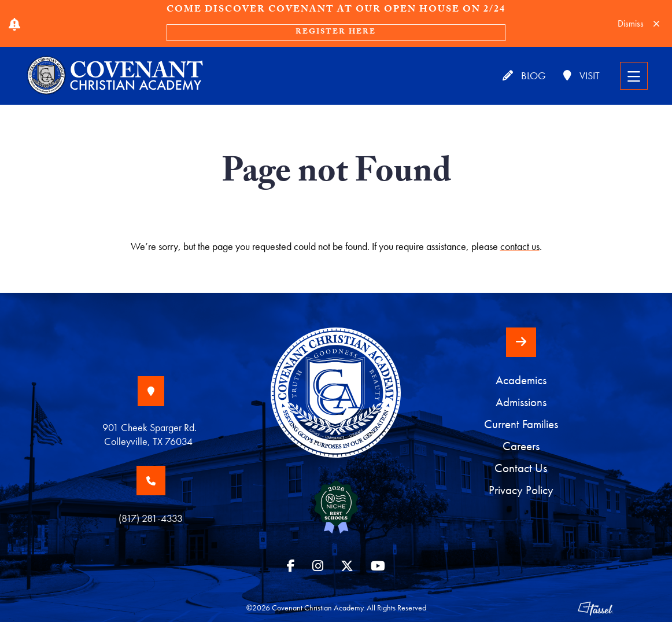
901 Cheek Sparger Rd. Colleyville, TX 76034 (151, 434)
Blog (524, 76)
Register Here (336, 32)
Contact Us (521, 468)
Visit (581, 76)
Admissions (521, 402)
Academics (521, 380)
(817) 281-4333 (151, 518)
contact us (520, 246)
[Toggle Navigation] (634, 76)
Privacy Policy (521, 490)
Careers (521, 446)
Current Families (521, 424)
